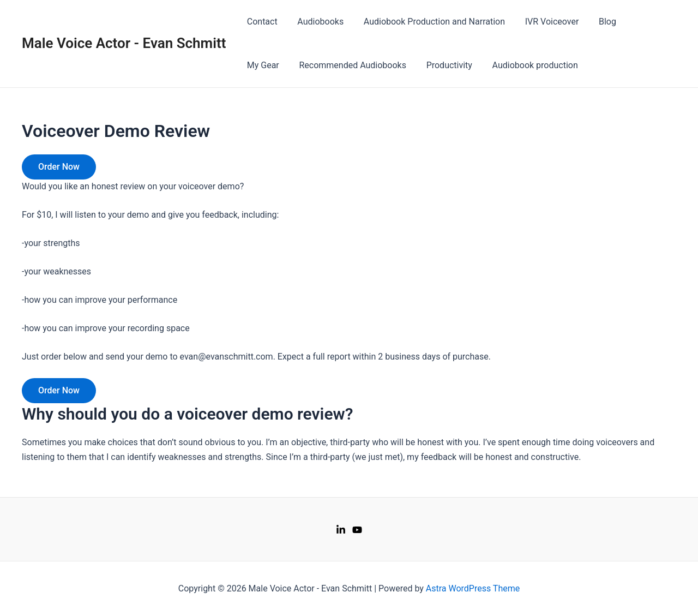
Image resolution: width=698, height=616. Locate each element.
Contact (261, 22)
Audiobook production (476, 65)
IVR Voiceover (543, 22)
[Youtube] (357, 530)
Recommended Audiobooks (299, 65)
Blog (596, 22)
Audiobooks (317, 22)
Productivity (393, 65)
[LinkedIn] (341, 530)
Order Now (59, 167)
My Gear (638, 22)
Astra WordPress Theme (473, 588)
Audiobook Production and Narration (428, 22)
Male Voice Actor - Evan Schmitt (124, 43)
